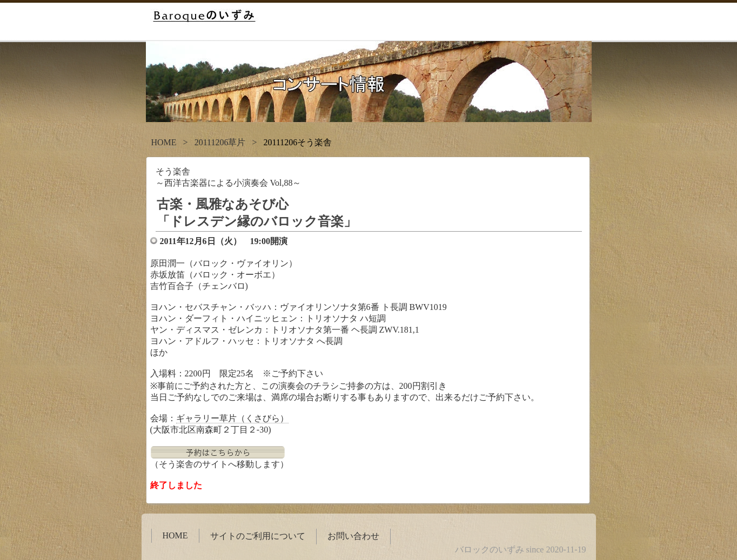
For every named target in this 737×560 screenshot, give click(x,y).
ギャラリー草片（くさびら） (232, 418)
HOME (164, 142)
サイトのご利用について (258, 536)
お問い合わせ (353, 536)
